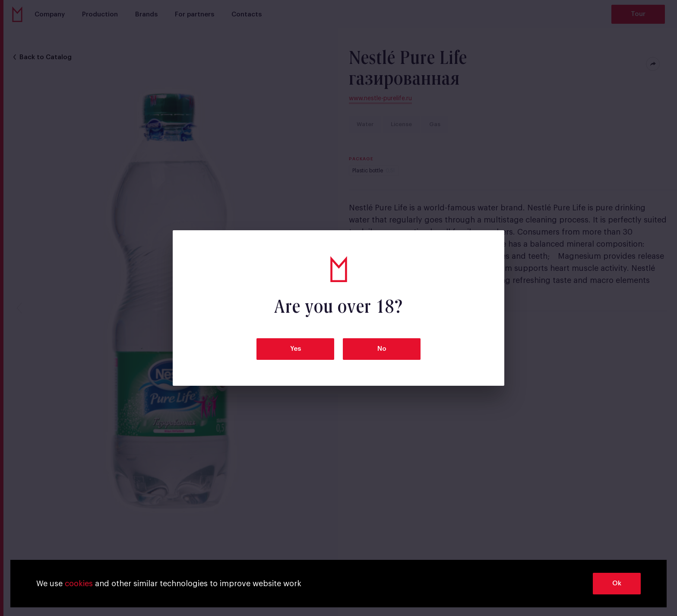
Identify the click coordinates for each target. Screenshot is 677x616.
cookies (79, 584)
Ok (617, 583)
